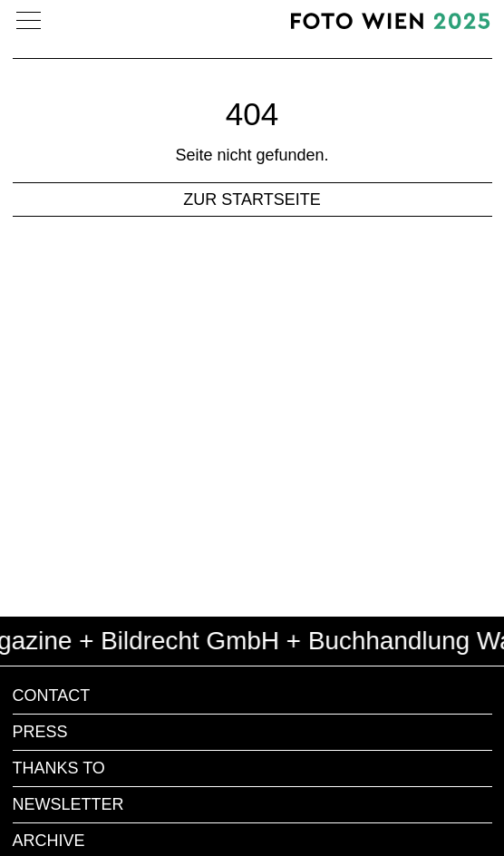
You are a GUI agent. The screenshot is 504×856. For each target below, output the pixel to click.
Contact (52, 695)
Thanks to (59, 768)
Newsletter (68, 804)
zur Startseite (252, 199)
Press (40, 732)
